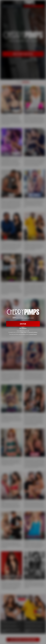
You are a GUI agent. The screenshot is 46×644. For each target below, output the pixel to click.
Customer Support (33, 334)
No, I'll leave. (23, 328)
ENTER (23, 324)
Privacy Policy (24, 332)
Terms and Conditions (33, 332)
